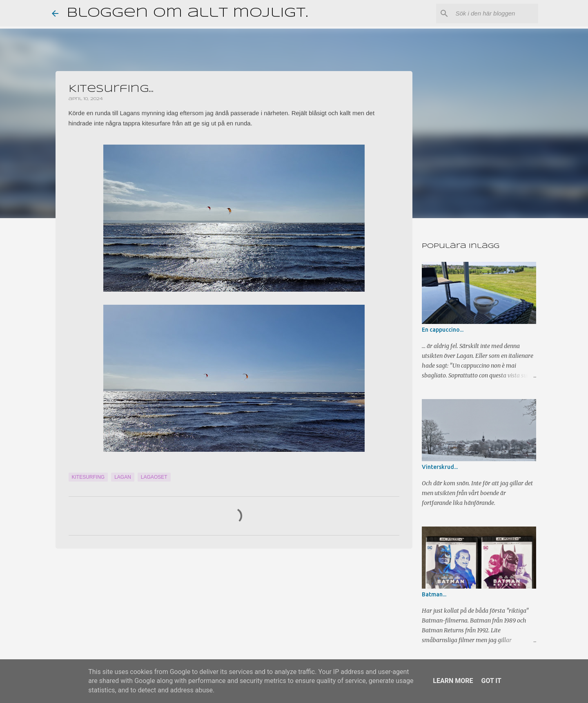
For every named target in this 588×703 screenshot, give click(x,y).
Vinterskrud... (440, 467)
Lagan (123, 477)
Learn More (453, 681)
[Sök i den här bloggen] (495, 13)
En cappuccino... (443, 330)
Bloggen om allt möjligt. (187, 13)
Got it (491, 681)
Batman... (434, 594)
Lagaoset (154, 477)
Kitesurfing (88, 477)
